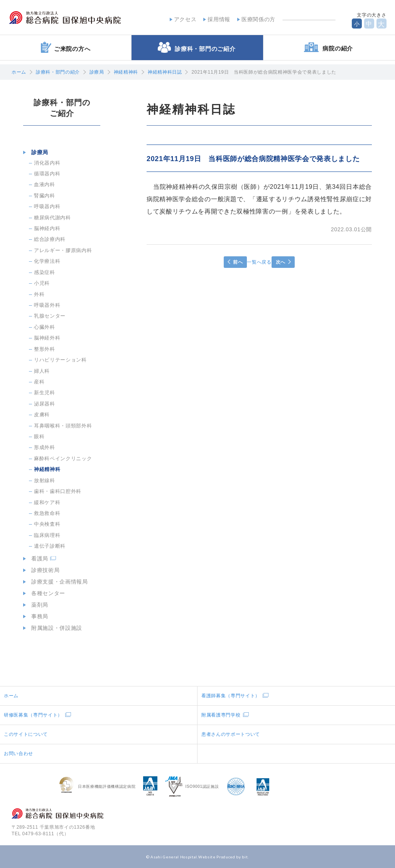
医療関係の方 (256, 19)
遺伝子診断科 (50, 546)
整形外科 (45, 349)
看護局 (37, 558)
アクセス (182, 19)
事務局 (37, 616)
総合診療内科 (50, 239)
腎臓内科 (45, 196)
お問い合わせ (19, 754)
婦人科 (42, 371)
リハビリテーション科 (60, 360)
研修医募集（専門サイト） (33, 715)
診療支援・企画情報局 (57, 582)
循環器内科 (47, 174)
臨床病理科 (47, 535)
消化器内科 (47, 163)
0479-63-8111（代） (46, 834)
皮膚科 (42, 415)
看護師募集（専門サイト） (231, 696)
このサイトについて (26, 734)
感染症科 (45, 272)
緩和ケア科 (47, 502)
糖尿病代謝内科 (52, 218)
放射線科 (45, 480)
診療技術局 (43, 570)
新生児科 (45, 393)
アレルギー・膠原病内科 (63, 250)
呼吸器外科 (47, 305)
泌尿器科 (45, 404)
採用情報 (216, 19)
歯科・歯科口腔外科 (58, 491)
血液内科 (45, 184)
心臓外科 (45, 327)
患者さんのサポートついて (231, 734)
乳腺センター (50, 316)
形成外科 (45, 447)
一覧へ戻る (259, 262)
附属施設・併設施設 (54, 628)
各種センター (46, 593)
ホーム (19, 72)
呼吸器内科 (47, 206)
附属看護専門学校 (221, 715)
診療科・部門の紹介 (58, 72)
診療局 (97, 72)
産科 (39, 382)
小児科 (42, 283)
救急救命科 (47, 513)
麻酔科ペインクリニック (63, 458)
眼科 (39, 437)
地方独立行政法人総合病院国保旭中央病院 (76, 19)
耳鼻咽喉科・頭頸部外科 (63, 426)
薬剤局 (37, 605)
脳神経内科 (47, 228)
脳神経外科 (47, 338)
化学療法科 (47, 261)
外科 (39, 294)
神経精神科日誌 (165, 72)
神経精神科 (126, 72)
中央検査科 (47, 524)
